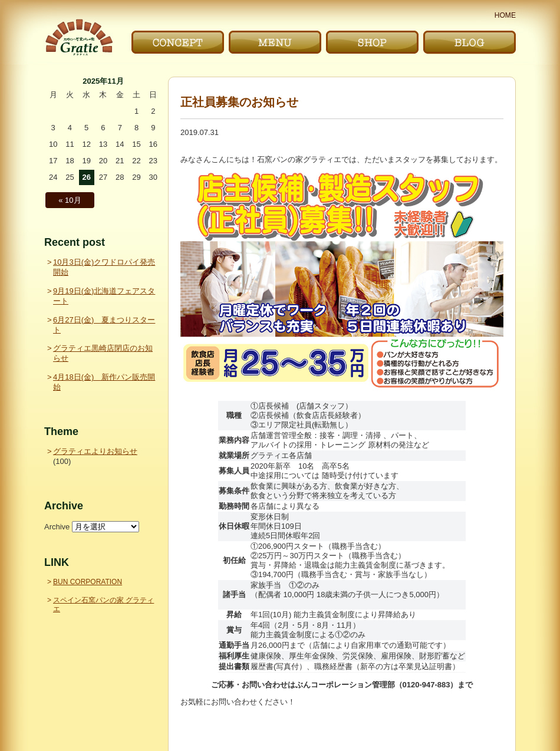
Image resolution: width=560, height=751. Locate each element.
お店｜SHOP (372, 42)
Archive (57, 527)
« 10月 (70, 200)
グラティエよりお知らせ (95, 451)
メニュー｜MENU (275, 42)
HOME (505, 15)
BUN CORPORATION (88, 582)
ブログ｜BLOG (470, 42)
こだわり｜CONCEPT (178, 42)
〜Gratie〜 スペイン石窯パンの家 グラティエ (79, 37)
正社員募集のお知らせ (239, 102)
